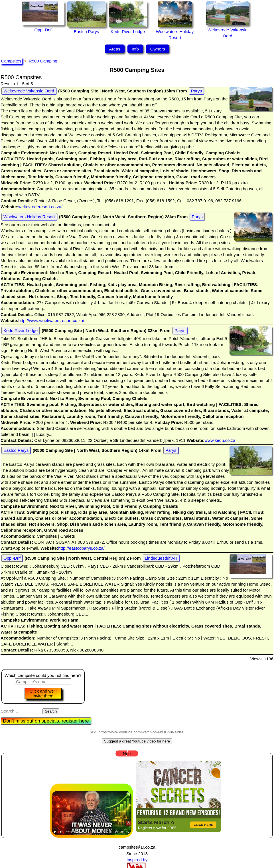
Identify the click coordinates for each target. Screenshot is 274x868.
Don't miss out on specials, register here (46, 721)
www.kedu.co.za (220, 440)
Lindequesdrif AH (161, 558)
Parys (196, 91)
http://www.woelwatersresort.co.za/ (51, 320)
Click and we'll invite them (43, 693)
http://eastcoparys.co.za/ (81, 548)
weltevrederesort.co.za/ (40, 207)
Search (51, 711)
